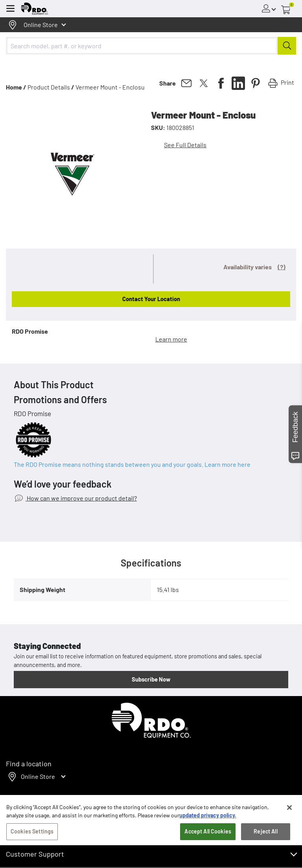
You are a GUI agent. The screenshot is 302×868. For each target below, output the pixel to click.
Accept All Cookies (208, 847)
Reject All (265, 847)
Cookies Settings (32, 847)
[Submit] (287, 46)
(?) (282, 267)
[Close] (289, 824)
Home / (16, 87)
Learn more (171, 339)
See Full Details (185, 145)
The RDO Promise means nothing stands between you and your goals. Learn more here (132, 464)
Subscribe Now (151, 679)
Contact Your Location (151, 299)
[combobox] (151, 46)
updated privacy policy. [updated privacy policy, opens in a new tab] (208, 831)
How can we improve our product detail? (81, 498)
